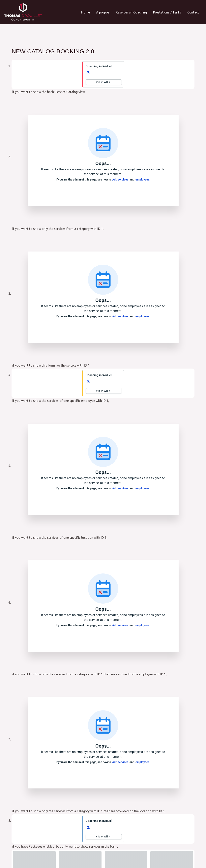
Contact (193, 12)
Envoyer (123, 817)
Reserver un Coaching (131, 12)
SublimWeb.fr (191, 853)
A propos (103, 12)
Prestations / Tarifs (167, 12)
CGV (22, 859)
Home (86, 12)
